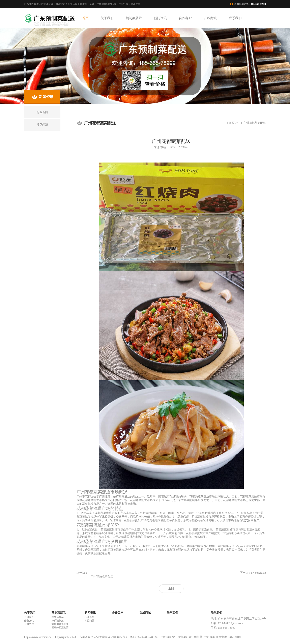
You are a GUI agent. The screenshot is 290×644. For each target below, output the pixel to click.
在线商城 (210, 18)
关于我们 (107, 18)
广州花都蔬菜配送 (255, 123)
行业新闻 (89, 617)
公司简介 (29, 617)
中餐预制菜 (58, 617)
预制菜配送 (169, 637)
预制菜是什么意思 (216, 637)
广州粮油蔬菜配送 (102, 576)
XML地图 (235, 637)
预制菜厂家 (185, 637)
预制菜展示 (134, 18)
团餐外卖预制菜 (60, 627)
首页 (85, 18)
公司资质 (29, 624)
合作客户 (185, 18)
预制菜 (198, 637)
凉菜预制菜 (58, 621)
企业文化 (29, 621)
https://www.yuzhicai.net (39, 637)
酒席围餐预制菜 (60, 624)
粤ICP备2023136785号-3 (145, 637)
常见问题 (89, 621)
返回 (171, 588)
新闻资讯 (160, 18)
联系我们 (235, 18)
